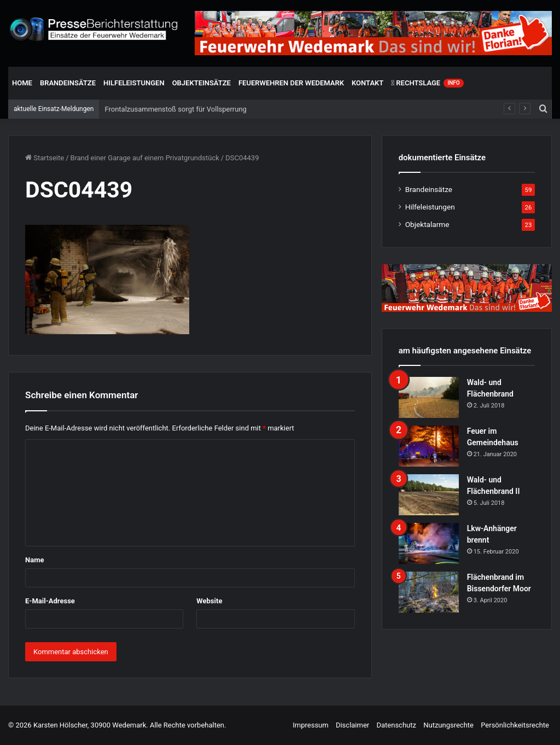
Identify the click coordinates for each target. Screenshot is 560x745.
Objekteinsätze (202, 83)
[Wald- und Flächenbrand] (429, 397)
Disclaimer (352, 725)
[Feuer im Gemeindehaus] (429, 446)
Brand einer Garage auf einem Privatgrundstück (145, 158)
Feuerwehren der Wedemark (291, 83)
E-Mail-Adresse (50, 601)
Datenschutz (396, 725)
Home (22, 83)
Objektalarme (427, 224)
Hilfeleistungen (134, 83)
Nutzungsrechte (448, 725)
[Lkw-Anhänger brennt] (429, 543)
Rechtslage (427, 83)
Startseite (45, 158)
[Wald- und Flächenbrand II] (429, 495)
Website (209, 601)
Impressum (310, 725)
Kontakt (367, 83)
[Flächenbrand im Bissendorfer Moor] (429, 592)
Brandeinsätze (68, 83)
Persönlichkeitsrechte (515, 725)
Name (34, 560)
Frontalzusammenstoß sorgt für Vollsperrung (175, 109)
